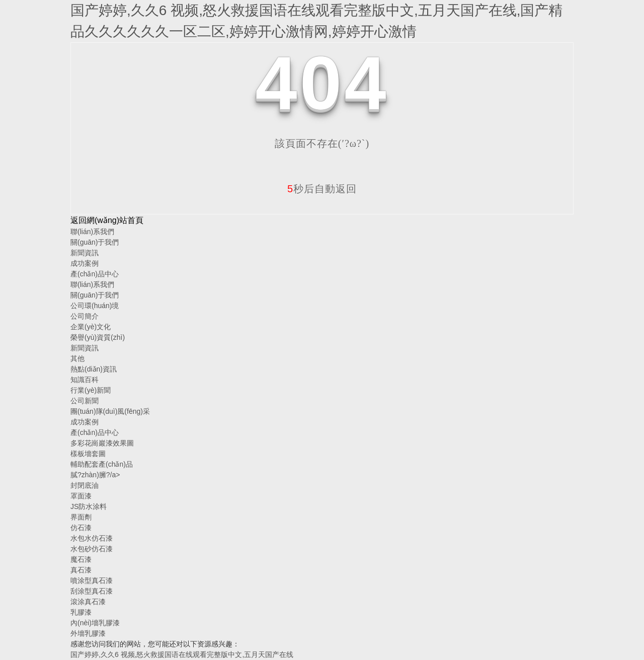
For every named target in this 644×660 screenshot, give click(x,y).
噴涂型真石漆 (92, 580)
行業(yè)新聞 (91, 390)
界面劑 (81, 517)
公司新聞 (85, 401)
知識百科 (85, 380)
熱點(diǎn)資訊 (94, 369)
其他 (77, 358)
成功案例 (85, 263)
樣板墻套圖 (88, 454)
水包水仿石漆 (92, 538)
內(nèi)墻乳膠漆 (95, 623)
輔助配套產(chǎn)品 (102, 464)
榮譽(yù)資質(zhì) (98, 337)
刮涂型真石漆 (92, 591)
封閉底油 (85, 485)
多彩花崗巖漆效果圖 (102, 443)
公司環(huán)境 (95, 306)
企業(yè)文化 (91, 327)
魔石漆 (81, 559)
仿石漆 (81, 528)
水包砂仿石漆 (92, 549)
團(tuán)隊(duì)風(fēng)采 (110, 411)
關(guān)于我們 (95, 242)
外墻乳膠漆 (88, 633)
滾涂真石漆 (88, 602)
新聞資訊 (85, 253)
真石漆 (81, 570)
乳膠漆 (81, 612)
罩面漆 (81, 496)
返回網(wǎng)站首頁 (107, 220)
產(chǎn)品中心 (95, 274)
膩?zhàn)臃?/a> (95, 475)
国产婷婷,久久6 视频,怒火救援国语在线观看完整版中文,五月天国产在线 (182, 654)
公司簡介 (85, 316)
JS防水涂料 (89, 506)
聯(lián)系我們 (92, 232)
